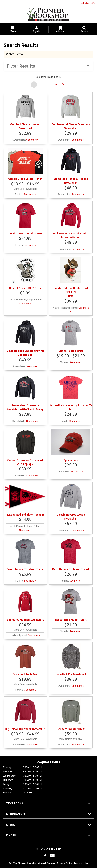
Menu (13, 31)
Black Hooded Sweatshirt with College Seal (25, 338)
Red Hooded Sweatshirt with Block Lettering (71, 221)
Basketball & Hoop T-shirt (71, 605)
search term (14, 54)
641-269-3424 (88, 3)
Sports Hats (71, 445)
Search (84, 31)
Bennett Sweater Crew (71, 714)
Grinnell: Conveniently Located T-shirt (71, 393)
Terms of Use (81, 863)
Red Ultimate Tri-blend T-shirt (71, 555)
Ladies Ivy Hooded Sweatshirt (25, 605)
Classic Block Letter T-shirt (25, 164)
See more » (32, 140)
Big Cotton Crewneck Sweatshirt (25, 714)
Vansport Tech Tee (25, 660)
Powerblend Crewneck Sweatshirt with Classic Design (25, 393)
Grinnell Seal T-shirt (71, 336)
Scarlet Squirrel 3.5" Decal (25, 273)
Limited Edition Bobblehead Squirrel (71, 275)
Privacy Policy (64, 863)
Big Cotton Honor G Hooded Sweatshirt (71, 166)
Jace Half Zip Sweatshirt (71, 660)
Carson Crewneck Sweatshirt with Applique (25, 447)
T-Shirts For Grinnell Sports (25, 219)
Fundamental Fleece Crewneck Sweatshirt (71, 112)
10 (56, 85)
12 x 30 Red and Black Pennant (25, 500)
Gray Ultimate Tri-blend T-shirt (25, 555)
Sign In (37, 31)
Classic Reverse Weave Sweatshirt (71, 502)
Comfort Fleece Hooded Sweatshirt (25, 112)
